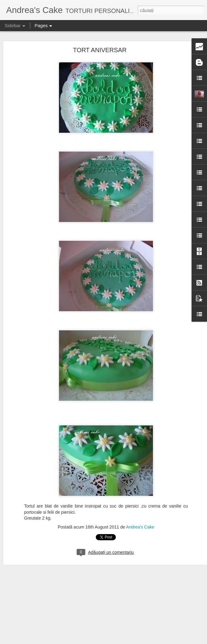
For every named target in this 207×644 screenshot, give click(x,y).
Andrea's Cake (140, 527)
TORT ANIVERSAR (100, 50)
